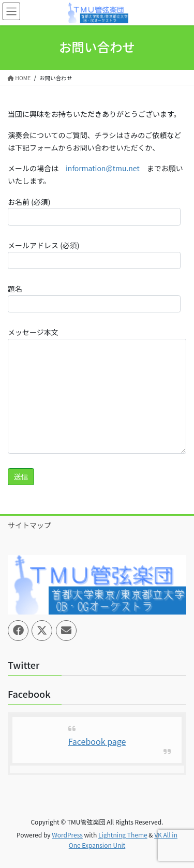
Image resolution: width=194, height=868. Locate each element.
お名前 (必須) (94, 211)
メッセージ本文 (97, 390)
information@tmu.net (103, 168)
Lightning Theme (123, 835)
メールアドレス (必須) (94, 255)
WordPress (67, 835)
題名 (94, 298)
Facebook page (97, 741)
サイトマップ (29, 525)
